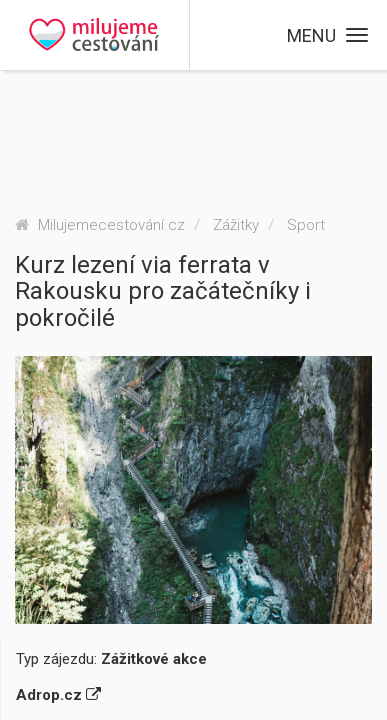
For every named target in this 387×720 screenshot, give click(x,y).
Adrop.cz (58, 695)
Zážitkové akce (154, 659)
